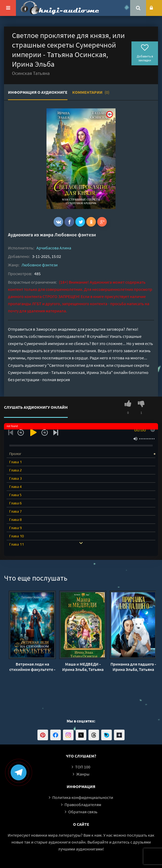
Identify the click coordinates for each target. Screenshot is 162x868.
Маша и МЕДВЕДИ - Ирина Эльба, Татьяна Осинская (83, 667)
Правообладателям (83, 805)
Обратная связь (83, 812)
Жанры (83, 774)
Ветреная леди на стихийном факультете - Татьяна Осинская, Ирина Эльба (32, 667)
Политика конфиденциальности (83, 797)
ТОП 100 (83, 767)
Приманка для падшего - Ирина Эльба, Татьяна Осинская (133, 667)
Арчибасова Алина (54, 248)
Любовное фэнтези (75, 235)
